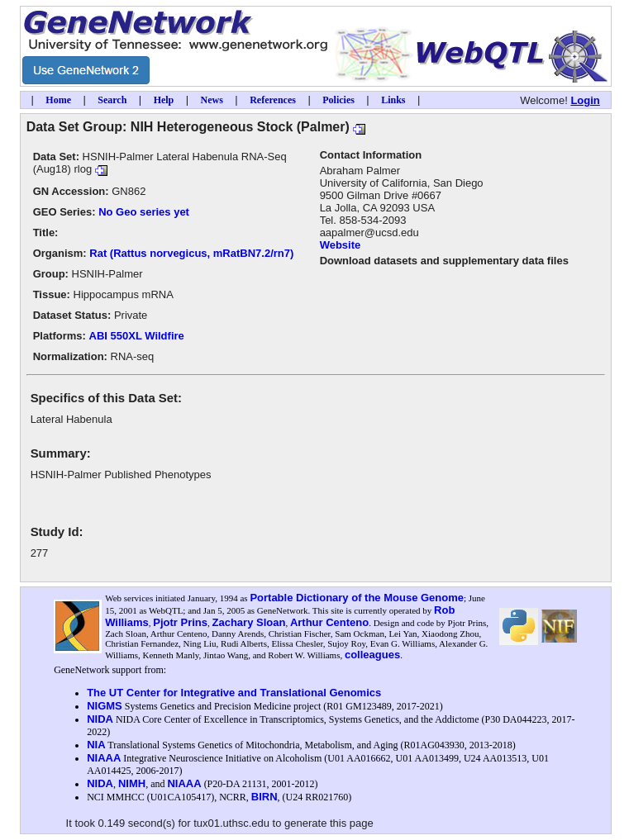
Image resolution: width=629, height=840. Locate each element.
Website (341, 245)
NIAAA (104, 758)
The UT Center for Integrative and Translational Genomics (234, 693)
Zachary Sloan (249, 622)
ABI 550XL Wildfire (137, 336)
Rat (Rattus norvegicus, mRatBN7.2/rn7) (191, 253)
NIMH (132, 783)
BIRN (264, 797)
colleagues (372, 655)
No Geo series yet (144, 212)
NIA (96, 745)
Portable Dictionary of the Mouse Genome (357, 598)
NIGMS (105, 706)
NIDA (100, 719)
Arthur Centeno (329, 622)
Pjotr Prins (180, 622)
